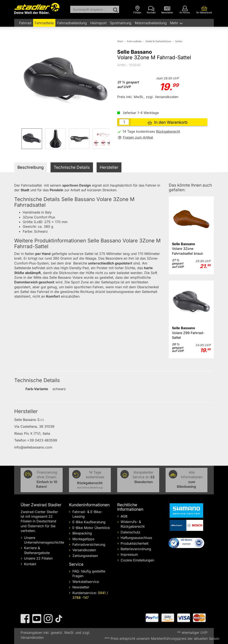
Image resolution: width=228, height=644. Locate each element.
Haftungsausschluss (136, 538)
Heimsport (98, 23)
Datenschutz (130, 532)
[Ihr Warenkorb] (204, 10)
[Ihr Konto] (185, 10)
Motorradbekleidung (151, 23)
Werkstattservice (86, 582)
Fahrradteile (44, 23)
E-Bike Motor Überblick (91, 528)
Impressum (129, 554)
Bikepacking (82, 533)
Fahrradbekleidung (72, 23)
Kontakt (30, 564)
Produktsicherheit (134, 543)
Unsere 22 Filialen (38, 558)
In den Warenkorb (168, 122)
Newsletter (81, 587)
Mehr (175, 23)
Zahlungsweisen (85, 556)
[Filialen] (137, 10)
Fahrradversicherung (89, 544)
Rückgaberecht (168, 131)
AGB (124, 516)
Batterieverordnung (136, 549)
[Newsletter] (167, 10)
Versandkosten (84, 550)
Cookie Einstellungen (137, 560)
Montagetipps (83, 539)
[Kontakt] (151, 10)
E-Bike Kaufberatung (89, 522)
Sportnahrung (121, 23)
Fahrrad (25, 23)
